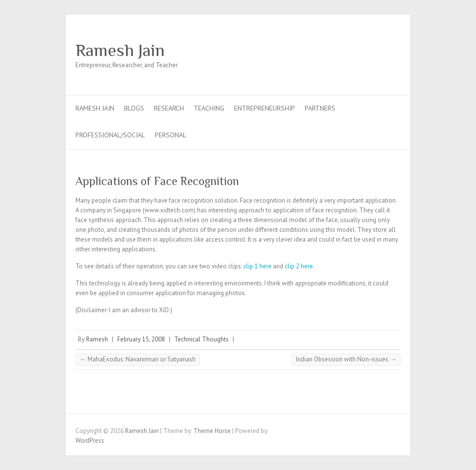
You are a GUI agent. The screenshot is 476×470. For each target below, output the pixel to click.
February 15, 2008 (141, 339)
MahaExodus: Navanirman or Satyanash (138, 359)
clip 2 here (299, 266)
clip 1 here (258, 266)
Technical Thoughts (201, 339)
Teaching (209, 108)
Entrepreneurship (265, 108)
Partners (320, 108)
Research (169, 108)
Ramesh (97, 339)
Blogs (134, 108)
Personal (171, 135)
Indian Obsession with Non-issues (346, 359)
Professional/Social (110, 135)
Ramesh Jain (120, 50)
